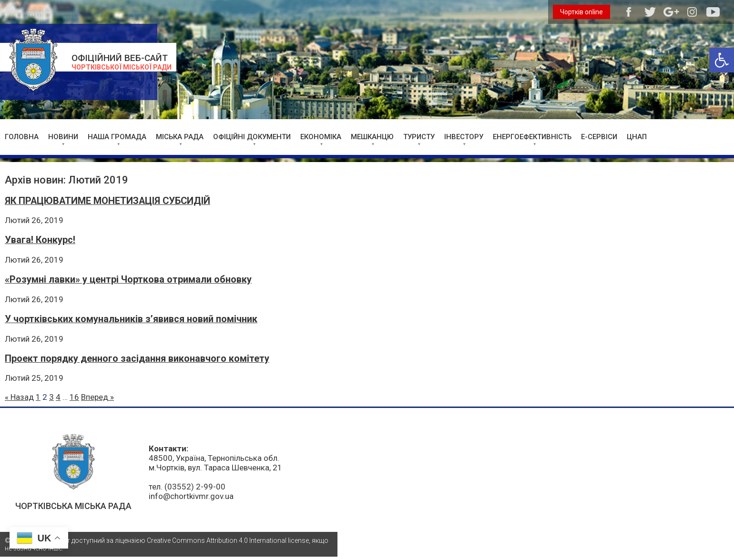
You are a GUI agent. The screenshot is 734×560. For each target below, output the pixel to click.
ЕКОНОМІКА (321, 137)
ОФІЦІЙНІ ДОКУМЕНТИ (252, 137)
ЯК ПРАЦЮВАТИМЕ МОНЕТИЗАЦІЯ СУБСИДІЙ (107, 201)
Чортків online (581, 12)
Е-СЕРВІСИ (599, 137)
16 (74, 397)
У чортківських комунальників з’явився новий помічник (131, 319)
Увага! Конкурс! (40, 240)
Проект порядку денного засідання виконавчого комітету (137, 359)
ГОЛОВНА (22, 137)
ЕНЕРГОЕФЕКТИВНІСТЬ (532, 137)
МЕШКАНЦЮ (372, 137)
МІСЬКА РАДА (180, 137)
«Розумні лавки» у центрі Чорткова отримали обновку (128, 280)
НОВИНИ (63, 137)
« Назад (19, 397)
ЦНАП (637, 137)
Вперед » (97, 397)
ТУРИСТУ (419, 137)
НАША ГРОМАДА (117, 137)
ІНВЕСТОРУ (464, 137)
